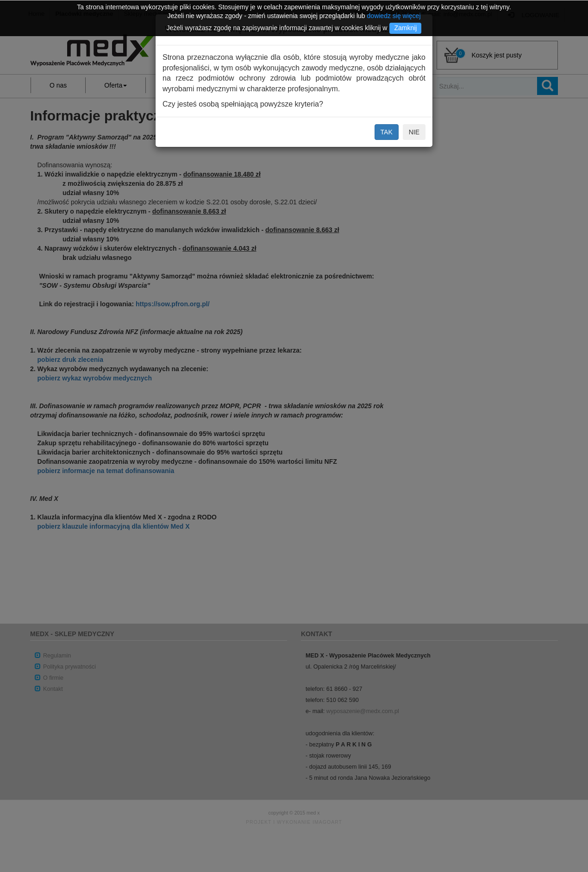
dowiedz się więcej (394, 16)
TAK (387, 132)
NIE (414, 132)
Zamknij (405, 28)
